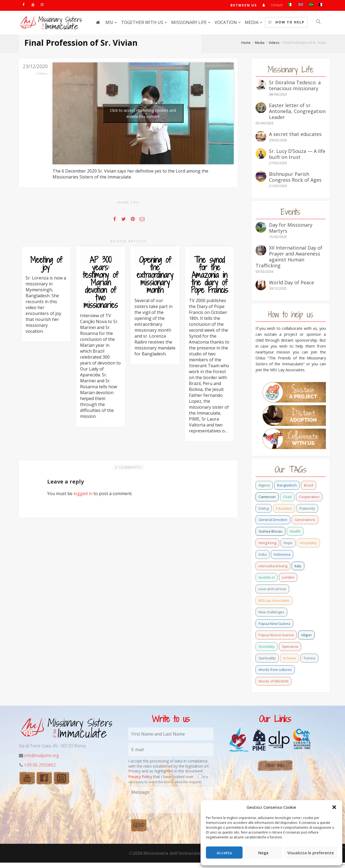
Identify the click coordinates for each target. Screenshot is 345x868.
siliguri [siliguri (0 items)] (306, 636)
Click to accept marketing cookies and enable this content (143, 114)
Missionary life (189, 23)
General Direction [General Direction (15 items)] (273, 521)
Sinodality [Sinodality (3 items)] (267, 647)
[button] (334, 807)
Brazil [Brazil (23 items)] (309, 486)
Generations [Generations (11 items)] (305, 521)
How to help (286, 23)
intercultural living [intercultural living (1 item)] (273, 567)
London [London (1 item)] (288, 578)
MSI (110, 23)
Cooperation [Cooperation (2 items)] (309, 498)
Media (252, 23)
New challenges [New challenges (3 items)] (271, 613)
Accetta (224, 853)
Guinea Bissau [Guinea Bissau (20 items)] (270, 532)
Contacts (277, 6)
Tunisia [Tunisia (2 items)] (309, 659)
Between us (243, 6)
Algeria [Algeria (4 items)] (264, 486)
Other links (275, 771)
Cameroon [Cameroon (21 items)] (267, 498)
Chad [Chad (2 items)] (287, 498)
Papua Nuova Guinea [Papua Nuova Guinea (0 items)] (276, 636)
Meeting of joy (46, 265)
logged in (83, 676)
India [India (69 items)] (263, 555)
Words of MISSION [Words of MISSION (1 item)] (273, 682)
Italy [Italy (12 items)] (298, 567)
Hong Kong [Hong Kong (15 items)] (267, 544)
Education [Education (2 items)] (284, 509)
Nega (263, 853)
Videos (42, 74)
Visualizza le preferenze (311, 853)
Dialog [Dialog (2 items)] (264, 509)
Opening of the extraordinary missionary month (155, 299)
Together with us (143, 23)
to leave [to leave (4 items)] (290, 659)
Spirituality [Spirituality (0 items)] (267, 659)
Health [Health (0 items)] (295, 532)
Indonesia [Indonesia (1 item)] (282, 555)
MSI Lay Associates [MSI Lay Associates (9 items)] (274, 601)
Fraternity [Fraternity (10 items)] (307, 509)
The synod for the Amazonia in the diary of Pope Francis (209, 299)
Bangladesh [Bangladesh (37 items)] (287, 486)
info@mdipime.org (42, 761)
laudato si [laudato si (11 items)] (267, 578)
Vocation (226, 23)
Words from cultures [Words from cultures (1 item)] (275, 671)
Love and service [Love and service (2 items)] (272, 590)
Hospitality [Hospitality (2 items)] (308, 544)
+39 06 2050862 (40, 771)
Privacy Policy (140, 782)
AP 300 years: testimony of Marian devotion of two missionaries (101, 314)
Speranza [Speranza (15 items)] (290, 647)
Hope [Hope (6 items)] (288, 544)
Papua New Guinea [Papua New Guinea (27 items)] (274, 625)
